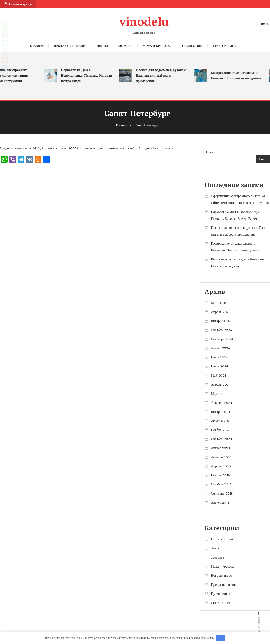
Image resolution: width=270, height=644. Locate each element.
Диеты (103, 46)
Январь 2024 (221, 412)
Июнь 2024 (220, 366)
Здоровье (126, 46)
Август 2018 (220, 502)
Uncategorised (223, 539)
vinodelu (144, 21)
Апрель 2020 (221, 466)
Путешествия (191, 46)
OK (221, 638)
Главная (37, 46)
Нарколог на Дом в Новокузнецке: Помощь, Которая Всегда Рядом (88, 76)
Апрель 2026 (221, 312)
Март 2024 (219, 394)
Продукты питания (71, 46)
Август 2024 (221, 348)
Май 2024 (219, 375)
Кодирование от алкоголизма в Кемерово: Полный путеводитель (238, 76)
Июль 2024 (219, 357)
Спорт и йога (224, 46)
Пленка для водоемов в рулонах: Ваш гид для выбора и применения (163, 76)
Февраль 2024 (222, 403)
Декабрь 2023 (221, 421)
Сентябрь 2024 (222, 339)
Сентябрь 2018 (222, 493)
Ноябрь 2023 (221, 430)
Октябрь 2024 (221, 330)
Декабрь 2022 (221, 457)
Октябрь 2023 (221, 439)
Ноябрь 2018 (220, 475)
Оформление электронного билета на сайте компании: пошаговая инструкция (240, 199)
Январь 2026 (221, 321)
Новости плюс (221, 576)
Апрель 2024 (221, 384)
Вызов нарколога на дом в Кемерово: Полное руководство (238, 263)
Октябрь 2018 (221, 484)
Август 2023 (220, 448)
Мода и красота (156, 46)
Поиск (209, 152)
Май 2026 (219, 303)
